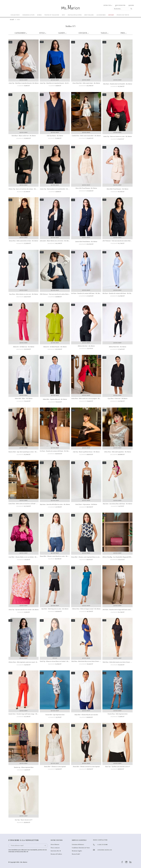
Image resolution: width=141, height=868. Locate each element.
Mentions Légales (77, 851)
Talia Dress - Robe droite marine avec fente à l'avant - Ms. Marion (120, 662)
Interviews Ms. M (56, 851)
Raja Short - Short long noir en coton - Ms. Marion (55, 609)
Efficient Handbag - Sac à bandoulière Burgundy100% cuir (118, 557)
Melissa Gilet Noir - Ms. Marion (86, 346)
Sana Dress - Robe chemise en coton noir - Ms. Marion (24, 294)
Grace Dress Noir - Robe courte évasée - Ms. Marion (86, 83)
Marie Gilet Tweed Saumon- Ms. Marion (86, 188)
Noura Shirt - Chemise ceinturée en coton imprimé (86, 767)
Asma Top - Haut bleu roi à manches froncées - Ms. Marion (55, 83)
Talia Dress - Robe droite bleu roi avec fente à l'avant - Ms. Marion (89, 661)
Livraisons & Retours (78, 845)
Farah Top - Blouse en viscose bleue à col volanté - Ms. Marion (56, 661)
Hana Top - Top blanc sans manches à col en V (117, 767)
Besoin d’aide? (76, 854)
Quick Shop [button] (24, 80)
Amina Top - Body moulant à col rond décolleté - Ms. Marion (56, 189)
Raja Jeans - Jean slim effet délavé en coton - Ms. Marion (55, 504)
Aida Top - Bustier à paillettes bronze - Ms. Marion (86, 452)
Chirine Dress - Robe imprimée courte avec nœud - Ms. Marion (25, 662)
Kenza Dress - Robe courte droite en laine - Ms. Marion (24, 241)
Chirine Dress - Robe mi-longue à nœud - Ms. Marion (86, 609)
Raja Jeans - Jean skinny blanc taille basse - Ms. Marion (117, 504)
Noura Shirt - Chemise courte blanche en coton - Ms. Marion (56, 556)
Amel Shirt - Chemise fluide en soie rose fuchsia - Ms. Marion (25, 557)
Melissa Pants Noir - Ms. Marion (117, 347)
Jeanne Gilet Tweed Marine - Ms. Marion (86, 242)
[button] (27, 33)
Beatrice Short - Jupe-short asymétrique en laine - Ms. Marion (25, 452)
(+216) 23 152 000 (102, 845)
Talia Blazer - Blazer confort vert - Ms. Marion (24, 136)
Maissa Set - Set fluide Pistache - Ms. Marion (55, 347)
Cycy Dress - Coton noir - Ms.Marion (117, 399)
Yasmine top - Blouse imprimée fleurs (24, 767)
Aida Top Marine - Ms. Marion (55, 136)
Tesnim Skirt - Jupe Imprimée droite (55, 715)
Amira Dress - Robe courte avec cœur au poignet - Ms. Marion (88, 399)
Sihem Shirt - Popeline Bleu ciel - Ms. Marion (55, 399)
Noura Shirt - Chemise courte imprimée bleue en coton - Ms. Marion (89, 557)
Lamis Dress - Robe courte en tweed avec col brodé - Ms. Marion (25, 504)
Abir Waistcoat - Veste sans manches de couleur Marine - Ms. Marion (121, 241)
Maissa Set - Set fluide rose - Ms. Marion (24, 347)
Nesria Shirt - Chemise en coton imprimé (55, 767)
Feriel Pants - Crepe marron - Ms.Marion (86, 504)
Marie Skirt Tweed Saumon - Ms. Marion (117, 189)
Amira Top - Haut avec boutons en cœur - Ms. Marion (117, 137)
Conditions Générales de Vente (81, 848)
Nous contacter (55, 848)
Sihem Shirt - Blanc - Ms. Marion (24, 399)
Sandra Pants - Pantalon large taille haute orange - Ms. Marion (25, 714)
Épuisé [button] (55, 658)
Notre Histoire (55, 845)
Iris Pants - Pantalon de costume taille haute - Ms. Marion (86, 294)
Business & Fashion (56, 854)
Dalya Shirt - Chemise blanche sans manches (86, 715)
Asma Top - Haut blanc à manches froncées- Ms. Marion (24, 83)
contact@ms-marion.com (105, 850)
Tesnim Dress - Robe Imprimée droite (117, 714)
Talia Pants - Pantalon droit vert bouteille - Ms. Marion (117, 84)
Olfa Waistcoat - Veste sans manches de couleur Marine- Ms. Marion (58, 294)
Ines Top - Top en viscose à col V (24, 820)
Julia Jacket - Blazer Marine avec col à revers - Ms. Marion (55, 241)
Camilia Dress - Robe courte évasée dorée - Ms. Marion (86, 136)
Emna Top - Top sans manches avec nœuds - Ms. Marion (24, 610)
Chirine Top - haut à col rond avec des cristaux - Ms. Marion (24, 189)
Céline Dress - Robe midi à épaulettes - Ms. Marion (117, 452)
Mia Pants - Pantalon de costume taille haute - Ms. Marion (118, 294)
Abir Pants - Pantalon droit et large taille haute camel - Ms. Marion (120, 610)
